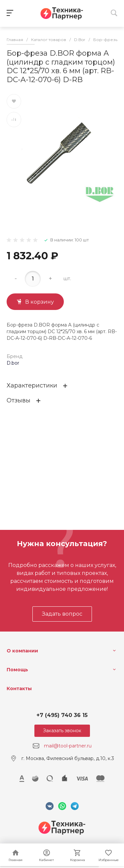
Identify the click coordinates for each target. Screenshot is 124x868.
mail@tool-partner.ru (68, 746)
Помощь (17, 670)
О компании (22, 651)
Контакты (19, 689)
